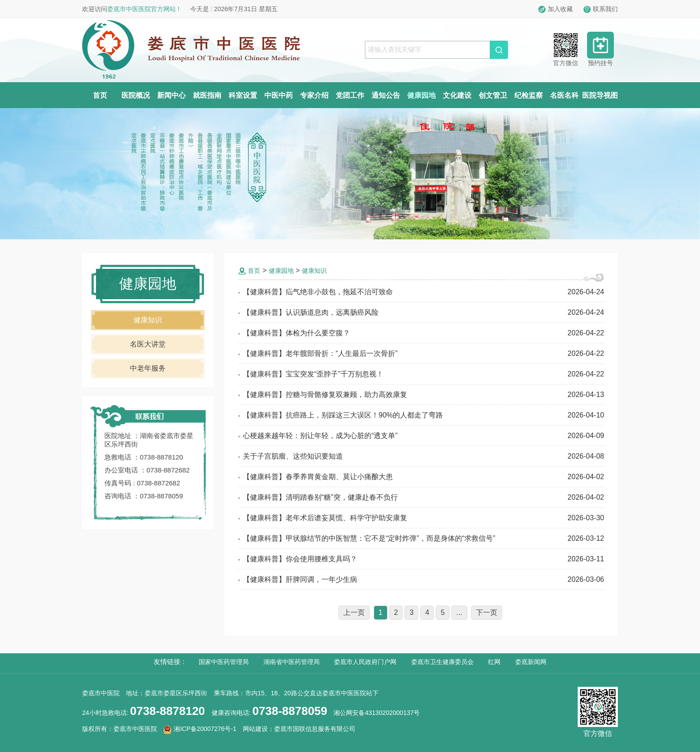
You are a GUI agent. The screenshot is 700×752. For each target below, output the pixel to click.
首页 (100, 95)
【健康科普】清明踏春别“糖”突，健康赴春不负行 (320, 497)
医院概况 (136, 95)
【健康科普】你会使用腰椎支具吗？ (300, 559)
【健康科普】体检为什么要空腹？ (296, 333)
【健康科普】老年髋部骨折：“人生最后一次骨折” (320, 353)
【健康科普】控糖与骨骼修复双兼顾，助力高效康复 (325, 395)
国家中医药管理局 (224, 662)
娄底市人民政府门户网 (365, 662)
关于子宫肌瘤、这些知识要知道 (293, 456)
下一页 (487, 612)
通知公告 (386, 95)
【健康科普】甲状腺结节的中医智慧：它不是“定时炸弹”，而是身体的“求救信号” (369, 538)
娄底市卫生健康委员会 (442, 662)
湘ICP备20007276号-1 (200, 729)
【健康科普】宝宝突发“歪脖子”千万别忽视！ (313, 374)
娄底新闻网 (531, 662)
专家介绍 (314, 95)
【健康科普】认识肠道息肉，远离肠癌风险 (311, 312)
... (459, 612)
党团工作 (350, 95)
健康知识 (148, 320)
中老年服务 (148, 368)
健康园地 (421, 95)
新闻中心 (171, 95)
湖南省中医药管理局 (292, 662)
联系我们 (601, 9)
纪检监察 (529, 95)
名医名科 (564, 95)
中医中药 (279, 95)
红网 (494, 662)
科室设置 (243, 95)
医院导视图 (600, 95)
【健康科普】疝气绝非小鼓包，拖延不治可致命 (318, 292)
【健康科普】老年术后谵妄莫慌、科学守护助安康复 (325, 518)
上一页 (354, 612)
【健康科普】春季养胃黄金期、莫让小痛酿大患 (318, 477)
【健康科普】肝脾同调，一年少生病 (300, 579)
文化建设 (457, 95)
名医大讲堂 (148, 344)
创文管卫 (493, 95)
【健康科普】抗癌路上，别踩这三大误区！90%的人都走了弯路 (343, 415)
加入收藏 (556, 9)
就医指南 (207, 95)
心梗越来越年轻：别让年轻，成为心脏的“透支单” (320, 436)
